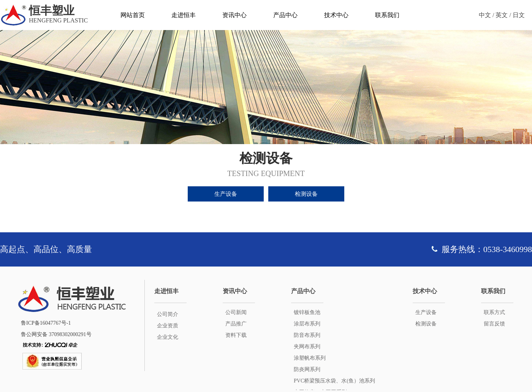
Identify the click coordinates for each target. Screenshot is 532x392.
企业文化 (168, 337)
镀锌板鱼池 (307, 312)
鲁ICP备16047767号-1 (46, 323)
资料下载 (236, 335)
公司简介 (168, 314)
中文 (485, 15)
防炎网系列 (307, 369)
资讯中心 (234, 15)
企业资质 (168, 326)
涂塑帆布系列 (310, 358)
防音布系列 (307, 335)
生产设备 (226, 194)
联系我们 (387, 15)
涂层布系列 (307, 324)
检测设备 (306, 194)
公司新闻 (236, 312)
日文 (519, 15)
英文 (502, 15)
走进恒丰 (184, 15)
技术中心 (336, 15)
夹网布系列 (307, 347)
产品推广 (236, 324)
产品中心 (285, 15)
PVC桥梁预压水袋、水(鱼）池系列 (334, 381)
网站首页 (133, 15)
